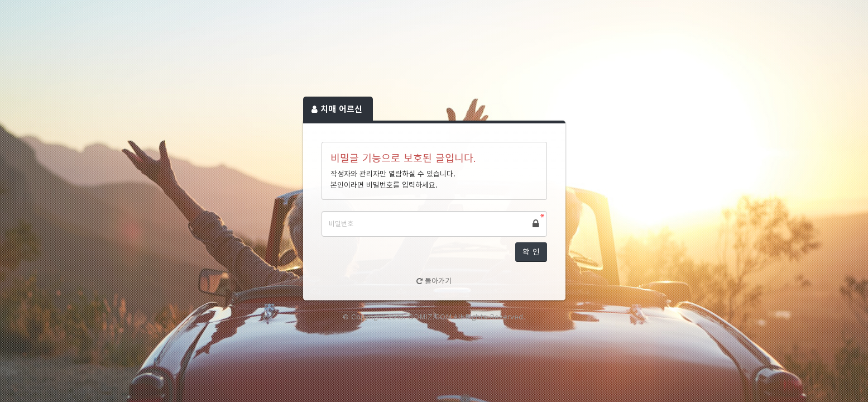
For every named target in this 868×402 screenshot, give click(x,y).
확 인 (531, 252)
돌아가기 (434, 281)
